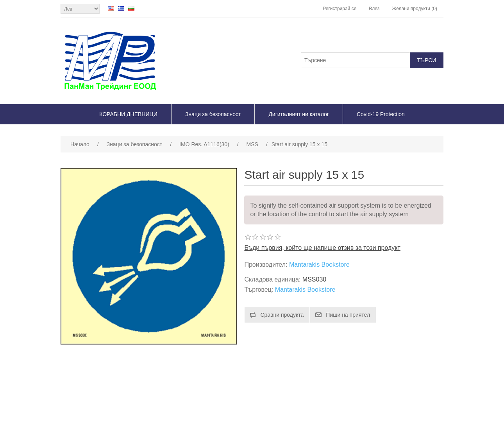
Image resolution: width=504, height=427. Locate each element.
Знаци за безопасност (213, 114)
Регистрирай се (340, 9)
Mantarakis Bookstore (319, 265)
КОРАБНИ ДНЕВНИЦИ (128, 114)
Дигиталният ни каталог (299, 114)
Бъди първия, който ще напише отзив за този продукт (322, 248)
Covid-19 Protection (381, 114)
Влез (374, 9)
